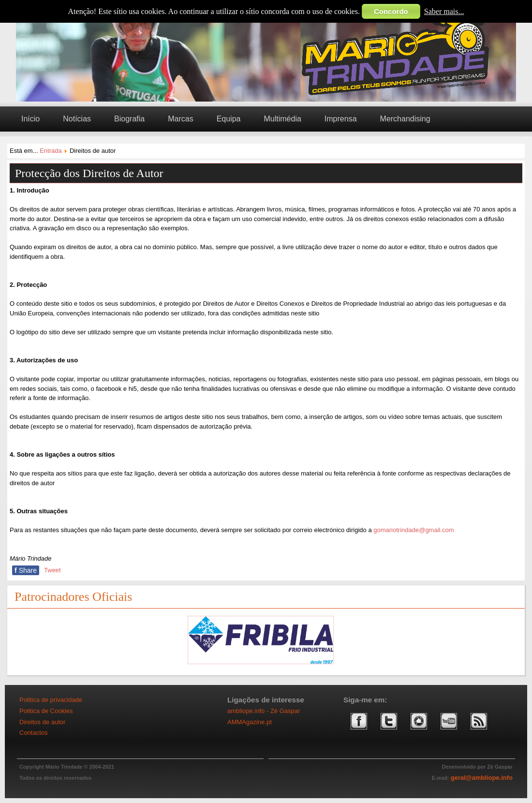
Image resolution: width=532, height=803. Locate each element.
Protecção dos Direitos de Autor (89, 173)
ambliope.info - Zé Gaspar (264, 711)
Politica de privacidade (51, 700)
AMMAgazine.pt (250, 722)
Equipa (229, 119)
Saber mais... (444, 11)
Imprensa (341, 119)
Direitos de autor (42, 722)
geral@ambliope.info (482, 778)
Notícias (77, 119)
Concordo (391, 11)
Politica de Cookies (46, 711)
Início (30, 119)
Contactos (34, 733)
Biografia (129, 119)
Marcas (180, 119)
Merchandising (405, 119)
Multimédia (282, 119)
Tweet (52, 570)
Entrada (51, 151)
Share (26, 570)
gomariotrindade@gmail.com (414, 530)
